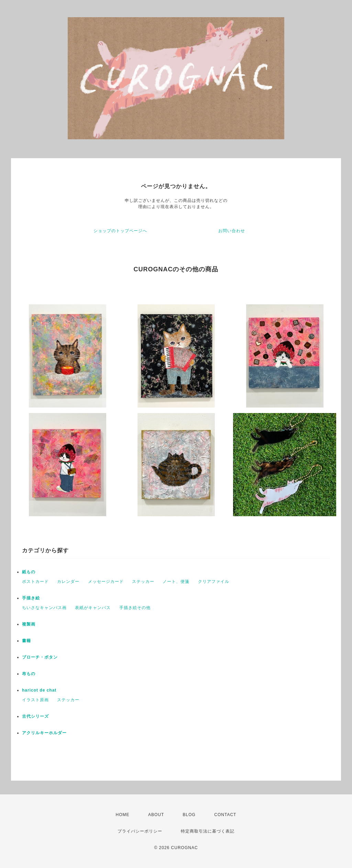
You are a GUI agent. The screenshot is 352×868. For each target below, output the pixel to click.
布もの (29, 674)
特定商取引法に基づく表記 (208, 831)
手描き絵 (31, 598)
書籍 (26, 641)
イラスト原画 (35, 700)
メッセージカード (106, 582)
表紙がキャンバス (93, 608)
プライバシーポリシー (140, 831)
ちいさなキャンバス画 (44, 608)
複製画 (29, 624)
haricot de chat (39, 690)
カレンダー (68, 582)
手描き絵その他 (135, 608)
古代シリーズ (35, 716)
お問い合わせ (232, 231)
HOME (123, 815)
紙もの (29, 572)
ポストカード (35, 582)
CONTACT (225, 815)
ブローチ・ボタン (40, 657)
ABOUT (156, 815)
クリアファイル (214, 582)
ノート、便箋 (176, 582)
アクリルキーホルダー (44, 733)
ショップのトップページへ (120, 231)
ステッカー (143, 582)
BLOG (189, 815)
